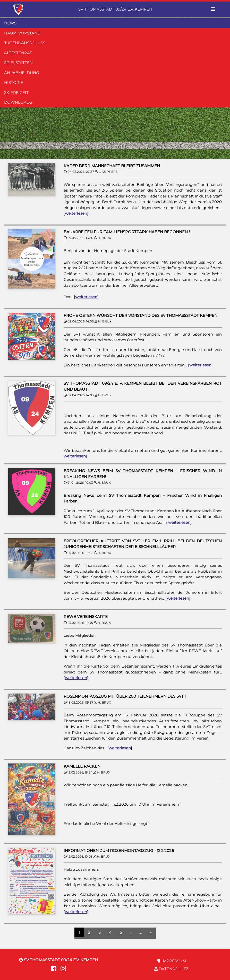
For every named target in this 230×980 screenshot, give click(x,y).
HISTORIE (14, 82)
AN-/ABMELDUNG (22, 73)
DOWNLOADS (18, 102)
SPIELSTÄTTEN (18, 63)
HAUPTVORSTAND (22, 33)
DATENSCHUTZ (171, 969)
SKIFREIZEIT (16, 92)
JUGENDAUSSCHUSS (25, 43)
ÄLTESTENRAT (18, 53)
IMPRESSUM (172, 961)
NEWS (10, 23)
